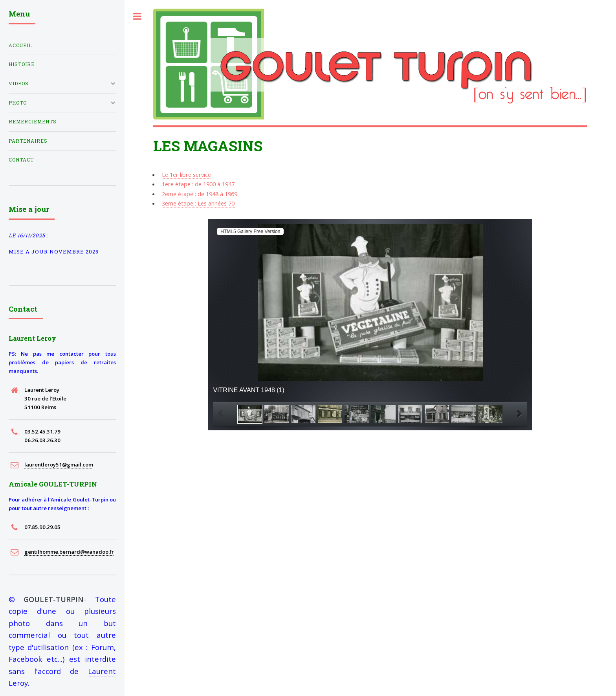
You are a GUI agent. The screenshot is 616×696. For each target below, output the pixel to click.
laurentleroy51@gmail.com (59, 465)
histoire (22, 64)
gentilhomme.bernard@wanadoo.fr (69, 552)
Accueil (20, 45)
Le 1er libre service (186, 174)
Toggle (137, 16)
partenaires (28, 141)
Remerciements (33, 122)
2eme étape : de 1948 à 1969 (200, 194)
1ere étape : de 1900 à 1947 (198, 184)
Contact (21, 160)
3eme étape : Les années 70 (198, 203)
